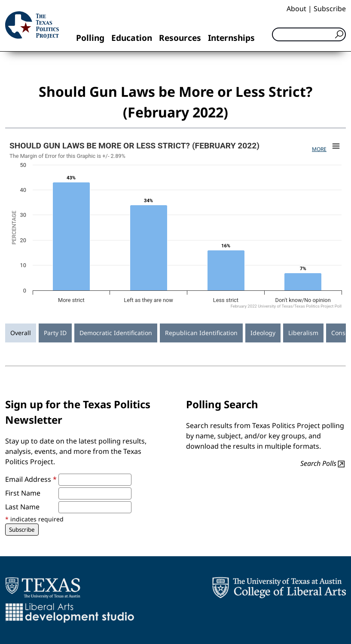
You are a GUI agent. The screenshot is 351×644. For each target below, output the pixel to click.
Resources (180, 38)
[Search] (309, 34)
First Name (23, 493)
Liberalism (303, 333)
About (296, 9)
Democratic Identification (116, 333)
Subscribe (330, 9)
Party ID (55, 333)
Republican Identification (201, 333)
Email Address (31, 479)
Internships (231, 38)
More (319, 149)
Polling (90, 38)
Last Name (22, 507)
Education (132, 38)
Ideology (263, 333)
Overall (21, 333)
